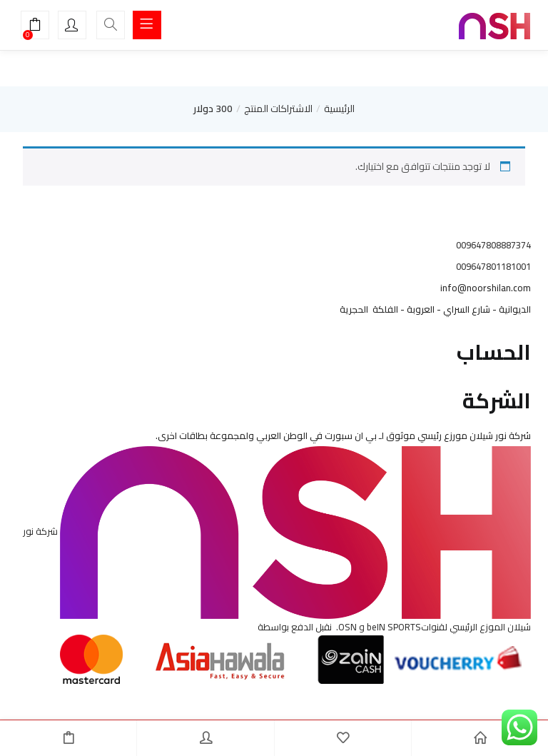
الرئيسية (339, 109)
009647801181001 (493, 266)
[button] (35, 26)
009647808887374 (493, 245)
